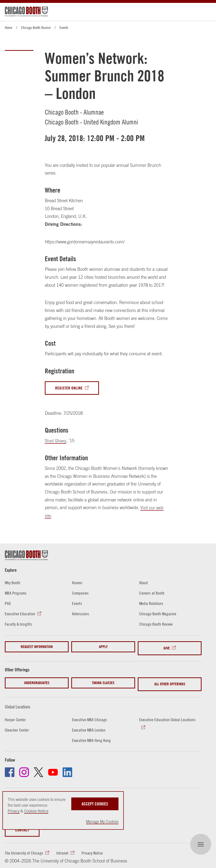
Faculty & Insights (19, 624)
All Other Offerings (170, 680)
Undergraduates (37, 680)
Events (64, 27)
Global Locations (21, 701)
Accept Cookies (95, 803)
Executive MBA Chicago (90, 714)
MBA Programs (16, 594)
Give (167, 647)
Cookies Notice (36, 811)
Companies (81, 594)
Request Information (37, 647)
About (144, 583)
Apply (103, 647)
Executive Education (20, 614)
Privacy (14, 811)
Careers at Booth (152, 594)
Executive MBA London (89, 725)
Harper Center (16, 714)
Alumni (77, 583)
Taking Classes (103, 680)
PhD (8, 604)
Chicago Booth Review (156, 624)
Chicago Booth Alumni (36, 27)
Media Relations (152, 604)
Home (9, 27)
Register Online (70, 389)
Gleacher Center (17, 725)
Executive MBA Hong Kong (92, 735)
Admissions (81, 614)
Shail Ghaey (56, 441)
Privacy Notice (93, 848)
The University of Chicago (24, 848)
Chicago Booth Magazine (158, 614)
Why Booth (13, 583)
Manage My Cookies (102, 822)
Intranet (63, 848)
